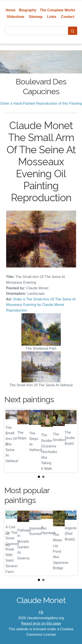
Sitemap (36, 17)
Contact (68, 17)
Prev (11, 441)
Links (52, 17)
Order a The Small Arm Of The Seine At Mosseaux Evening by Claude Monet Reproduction (41, 305)
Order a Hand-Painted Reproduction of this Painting (41, 103)
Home (11, 10)
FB (41, 612)
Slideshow (16, 17)
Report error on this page (41, 623)
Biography (28, 10)
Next (71, 441)
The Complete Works (58, 10)
